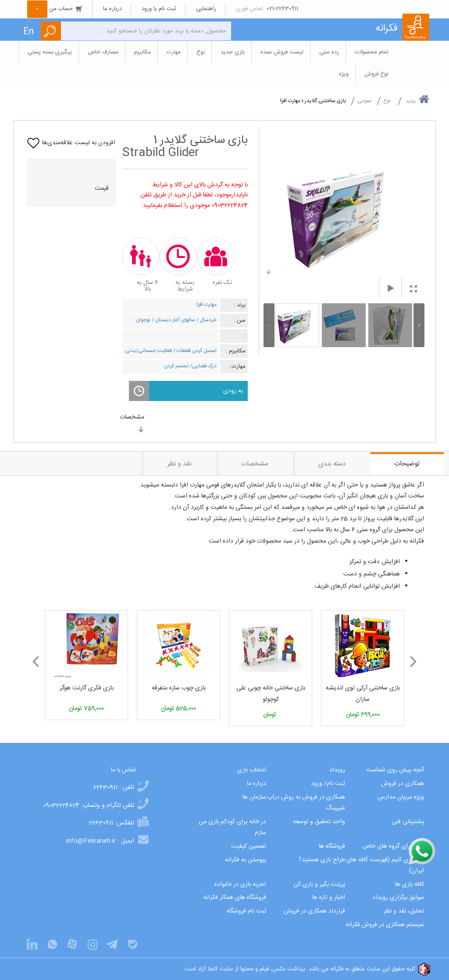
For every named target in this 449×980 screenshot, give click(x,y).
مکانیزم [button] (143, 52)
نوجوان (143, 320)
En (29, 32)
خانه (418, 100)
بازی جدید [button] (233, 52)
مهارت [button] (174, 52)
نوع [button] (201, 52)
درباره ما (112, 9)
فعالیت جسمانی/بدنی (148, 351)
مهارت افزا (207, 305)
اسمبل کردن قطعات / (194, 351)
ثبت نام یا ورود (159, 9)
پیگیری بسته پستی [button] (50, 52)
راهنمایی (206, 9)
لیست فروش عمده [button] (282, 52)
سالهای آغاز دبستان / (173, 320)
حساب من (55, 9)
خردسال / (206, 320)
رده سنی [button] (329, 52)
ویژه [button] (344, 74)
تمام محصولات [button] (372, 52)
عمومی (365, 101)
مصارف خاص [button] (103, 52)
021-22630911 (282, 9)
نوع (387, 101)
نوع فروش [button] (376, 74)
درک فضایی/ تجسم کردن (190, 366)
